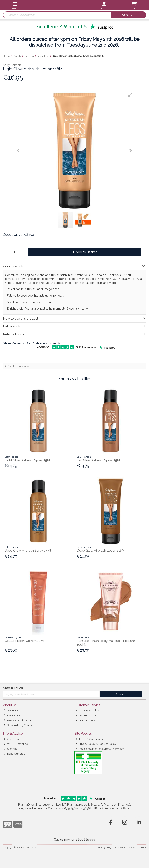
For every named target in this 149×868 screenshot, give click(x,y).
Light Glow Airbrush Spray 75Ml (28, 460)
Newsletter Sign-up (17, 720)
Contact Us (12, 715)
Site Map (11, 749)
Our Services (13, 739)
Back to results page (18, 366)
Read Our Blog (14, 754)
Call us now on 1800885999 (74, 840)
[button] (130, 95)
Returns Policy (86, 715)
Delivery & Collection (90, 710)
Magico (110, 847)
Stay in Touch (13, 688)
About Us (11, 710)
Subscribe (121, 694)
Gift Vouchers (85, 720)
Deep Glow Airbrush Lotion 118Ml (101, 551)
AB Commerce (138, 847)
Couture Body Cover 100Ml (24, 641)
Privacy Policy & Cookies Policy (96, 744)
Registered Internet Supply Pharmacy (100, 749)
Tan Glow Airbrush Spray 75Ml (99, 460)
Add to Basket (84, 252)
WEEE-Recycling (16, 744)
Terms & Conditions (89, 739)
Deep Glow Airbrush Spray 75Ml (28, 551)
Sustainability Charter (18, 725)
